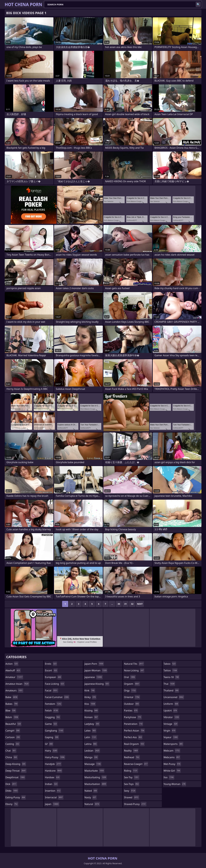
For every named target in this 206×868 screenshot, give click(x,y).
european (53, 677)
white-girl (172, 771)
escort (51, 670)
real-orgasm (134, 744)
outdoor (132, 704)
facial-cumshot (57, 697)
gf (49, 744)
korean (92, 717)
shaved (131, 797)
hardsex (53, 777)
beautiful (13, 724)
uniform (171, 704)
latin (91, 737)
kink (90, 690)
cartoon (13, 737)
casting (13, 744)
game (51, 724)
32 (132, 604)
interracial (54, 797)
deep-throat (16, 771)
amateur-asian (17, 684)
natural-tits (134, 664)
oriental (132, 697)
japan (52, 804)
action (12, 664)
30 (119, 604)
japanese (94, 677)
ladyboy (92, 724)
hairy (51, 751)
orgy (130, 690)
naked (91, 791)
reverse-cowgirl (136, 764)
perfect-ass (133, 737)
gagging (53, 717)
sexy (130, 791)
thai (169, 684)
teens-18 (172, 677)
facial (52, 690)
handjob (53, 764)
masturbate (95, 771)
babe (12, 697)
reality (131, 751)
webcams (172, 757)
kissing (91, 711)
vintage (171, 724)
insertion (53, 791)
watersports (173, 744)
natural (92, 804)
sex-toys (132, 784)
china (12, 757)
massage (93, 764)
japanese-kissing (97, 684)
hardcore (54, 771)
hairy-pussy (55, 757)
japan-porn (94, 664)
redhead (132, 757)
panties (131, 711)
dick (11, 784)
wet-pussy (172, 764)
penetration (134, 724)
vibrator (172, 717)
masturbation (96, 784)
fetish (52, 711)
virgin (170, 731)
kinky (90, 697)
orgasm (132, 684)
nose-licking (134, 670)
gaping (52, 737)
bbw (11, 711)
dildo (12, 791)
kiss (90, 704)
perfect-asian (134, 731)
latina (91, 744)
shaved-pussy (135, 804)
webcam (172, 751)
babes (12, 704)
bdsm (12, 717)
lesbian (92, 751)
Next (140, 604)
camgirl (13, 731)
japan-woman (96, 670)
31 (125, 604)
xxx (169, 777)
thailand (171, 690)
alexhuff (13, 670)
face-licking (55, 684)
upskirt (171, 711)
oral (130, 677)
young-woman (175, 784)
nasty (91, 797)
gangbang (54, 731)
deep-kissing (16, 764)
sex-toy (132, 777)
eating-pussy (16, 797)
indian (51, 784)
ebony (12, 804)
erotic (51, 664)
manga (91, 757)
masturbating (96, 777)
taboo (170, 664)
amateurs (14, 690)
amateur (14, 677)
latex (90, 731)
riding (131, 771)
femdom (53, 704)
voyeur (171, 737)
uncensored (174, 697)
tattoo (171, 670)
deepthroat (15, 777)
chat (11, 751)
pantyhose (133, 717)
